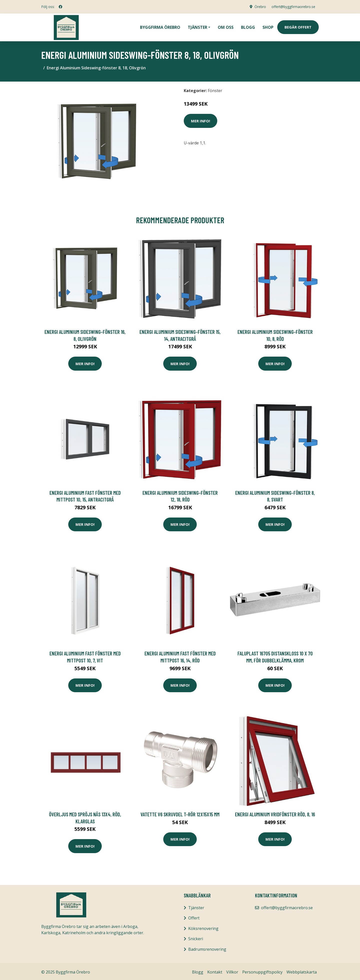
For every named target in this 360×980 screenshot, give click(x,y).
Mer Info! (200, 120)
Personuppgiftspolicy (262, 971)
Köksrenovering (203, 927)
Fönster (215, 89)
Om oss (226, 27)
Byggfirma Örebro (160, 27)
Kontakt (215, 971)
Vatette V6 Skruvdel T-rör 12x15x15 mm (180, 813)
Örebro (259, 7)
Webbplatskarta (302, 971)
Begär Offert (298, 27)
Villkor (232, 971)
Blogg (248, 27)
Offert (194, 917)
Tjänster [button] (197, 27)
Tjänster (196, 906)
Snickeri (196, 937)
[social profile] (60, 7)
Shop (268, 27)
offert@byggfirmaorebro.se (293, 7)
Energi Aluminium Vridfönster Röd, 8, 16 (275, 813)
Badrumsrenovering (207, 948)
